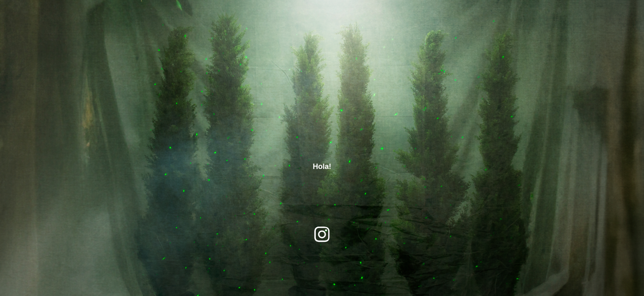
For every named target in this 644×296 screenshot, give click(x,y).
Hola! (322, 166)
